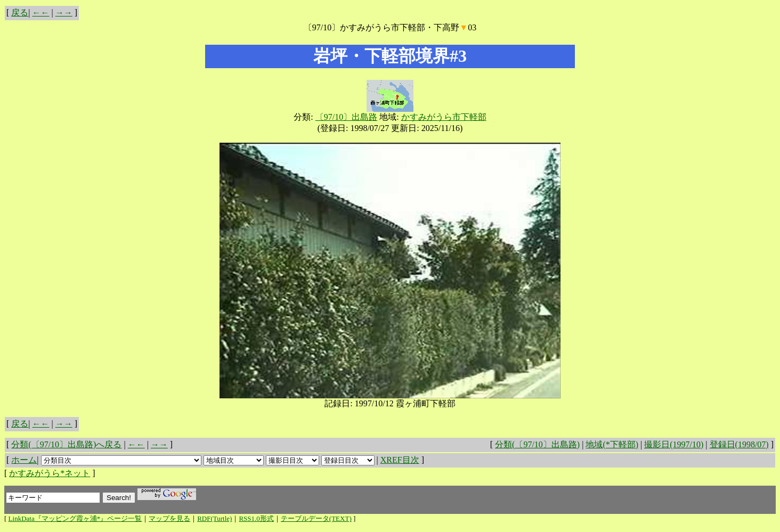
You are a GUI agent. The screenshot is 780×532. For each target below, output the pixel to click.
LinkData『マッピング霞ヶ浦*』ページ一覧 (75, 518)
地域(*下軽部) (612, 444)
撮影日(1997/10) (674, 444)
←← (41, 13)
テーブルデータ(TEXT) (316, 518)
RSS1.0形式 (256, 518)
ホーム (24, 460)
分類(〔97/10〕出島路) (537, 444)
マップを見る (169, 518)
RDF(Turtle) (214, 518)
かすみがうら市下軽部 (444, 117)
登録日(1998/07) (739, 444)
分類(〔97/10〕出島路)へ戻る (66, 444)
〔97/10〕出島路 (346, 117)
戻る (20, 13)
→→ (64, 13)
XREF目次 (400, 460)
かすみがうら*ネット (50, 473)
